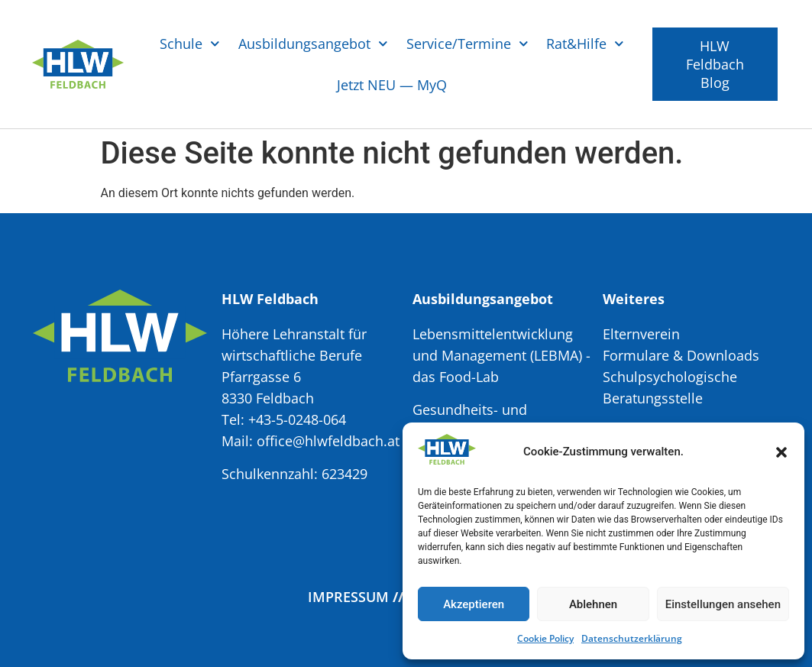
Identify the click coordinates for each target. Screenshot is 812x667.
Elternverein (641, 334)
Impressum (348, 597)
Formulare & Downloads (681, 355)
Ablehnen (593, 604)
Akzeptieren (474, 604)
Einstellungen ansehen (723, 604)
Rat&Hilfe (585, 44)
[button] (781, 452)
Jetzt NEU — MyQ (392, 85)
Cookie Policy (545, 638)
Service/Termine (467, 44)
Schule (190, 44)
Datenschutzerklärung (632, 638)
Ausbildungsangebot (313, 44)
